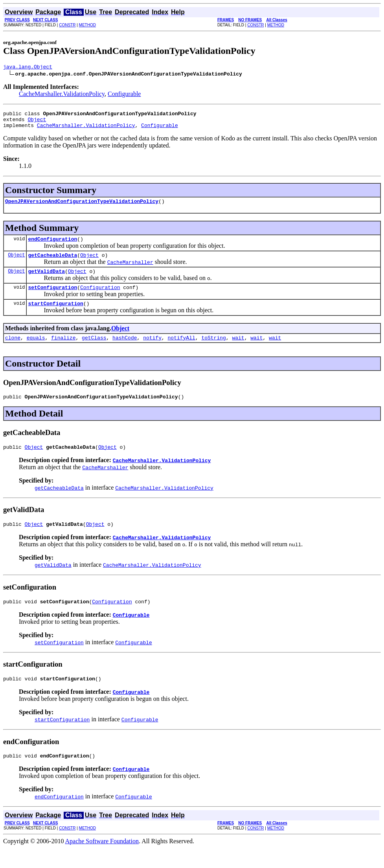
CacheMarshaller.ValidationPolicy (62, 95)
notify (152, 350)
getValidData (46, 280)
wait (238, 350)
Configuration (100, 298)
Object (37, 123)
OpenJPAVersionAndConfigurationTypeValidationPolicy (82, 207)
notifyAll (182, 350)
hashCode (125, 350)
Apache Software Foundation (102, 861)
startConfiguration (55, 315)
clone (13, 350)
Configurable (124, 95)
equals (36, 350)
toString (213, 350)
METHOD (87, 25)
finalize (63, 350)
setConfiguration (52, 298)
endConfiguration (52, 246)
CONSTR (67, 25)
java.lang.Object (28, 68)
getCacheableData (52, 263)
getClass (94, 350)
